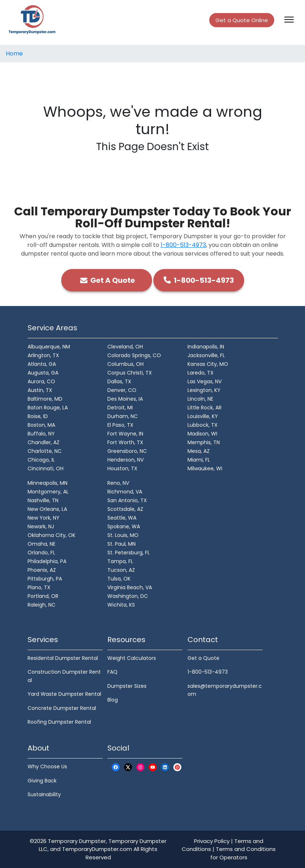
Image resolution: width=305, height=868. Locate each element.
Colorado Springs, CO (134, 355)
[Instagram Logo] (140, 767)
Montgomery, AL (48, 492)
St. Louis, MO (123, 535)
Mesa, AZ (199, 451)
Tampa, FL (120, 561)
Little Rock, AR (205, 408)
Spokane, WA (124, 526)
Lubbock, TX (203, 425)
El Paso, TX (120, 425)
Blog (113, 700)
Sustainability (44, 794)
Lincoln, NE (200, 399)
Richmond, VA (125, 492)
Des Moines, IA (125, 399)
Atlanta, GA (42, 364)
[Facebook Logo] (116, 767)
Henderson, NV (125, 460)
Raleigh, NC (42, 605)
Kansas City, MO (208, 364)
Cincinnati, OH (46, 468)
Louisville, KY (203, 416)
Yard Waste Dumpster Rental (64, 694)
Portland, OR (43, 596)
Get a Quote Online (242, 20)
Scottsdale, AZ (125, 509)
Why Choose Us (47, 766)
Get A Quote (107, 280)
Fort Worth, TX (125, 442)
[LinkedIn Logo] (165, 767)
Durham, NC (123, 416)
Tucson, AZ (121, 570)
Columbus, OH (125, 364)
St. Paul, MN (121, 544)
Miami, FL (199, 460)
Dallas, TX (119, 381)
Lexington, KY (204, 390)
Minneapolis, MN (48, 483)
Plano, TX (39, 587)
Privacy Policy (212, 841)
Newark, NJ (41, 526)
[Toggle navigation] (289, 20)
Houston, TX (122, 468)
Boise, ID (38, 416)
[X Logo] (128, 767)
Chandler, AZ (44, 442)
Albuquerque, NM (49, 347)
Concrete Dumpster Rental (62, 708)
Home (14, 53)
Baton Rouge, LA (48, 408)
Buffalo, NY (41, 434)
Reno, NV (118, 483)
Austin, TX (40, 390)
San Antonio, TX (127, 500)
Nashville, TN (43, 500)
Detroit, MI (120, 408)
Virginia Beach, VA (130, 587)
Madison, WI (202, 434)
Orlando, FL (41, 553)
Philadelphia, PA (47, 561)
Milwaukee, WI (205, 468)
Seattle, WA (122, 518)
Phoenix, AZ (42, 570)
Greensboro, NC (127, 451)
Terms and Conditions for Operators (243, 853)
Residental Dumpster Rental (63, 658)
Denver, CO (122, 390)
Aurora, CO (41, 381)
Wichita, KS (121, 605)
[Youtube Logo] (153, 767)
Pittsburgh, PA (45, 579)
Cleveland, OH (125, 347)
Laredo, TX (201, 373)
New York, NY (44, 518)
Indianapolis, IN (206, 347)
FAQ (112, 672)
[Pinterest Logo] (177, 767)
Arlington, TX (43, 355)
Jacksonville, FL (206, 355)
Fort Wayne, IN (125, 434)
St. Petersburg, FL (129, 553)
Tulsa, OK (119, 579)
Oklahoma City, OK (51, 535)
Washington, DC (128, 596)
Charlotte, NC (45, 451)
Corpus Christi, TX (130, 373)
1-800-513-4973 (183, 245)
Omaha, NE (42, 544)
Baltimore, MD (45, 399)
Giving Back (42, 781)
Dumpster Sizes (127, 686)
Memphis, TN (204, 442)
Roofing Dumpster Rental (59, 722)
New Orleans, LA (47, 509)
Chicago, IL (41, 460)
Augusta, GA (43, 373)
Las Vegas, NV (205, 381)
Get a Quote (203, 658)
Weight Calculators (132, 658)
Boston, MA (41, 425)
